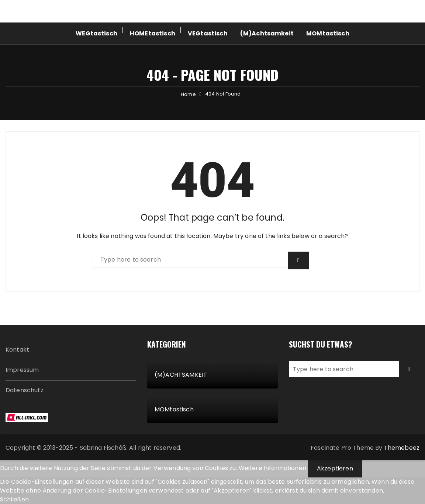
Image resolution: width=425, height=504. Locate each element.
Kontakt (17, 350)
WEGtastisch (96, 33)
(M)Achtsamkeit (267, 33)
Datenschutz (25, 390)
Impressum (22, 370)
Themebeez (402, 448)
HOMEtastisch (153, 33)
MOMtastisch (328, 33)
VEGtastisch (208, 33)
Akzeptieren (335, 468)
